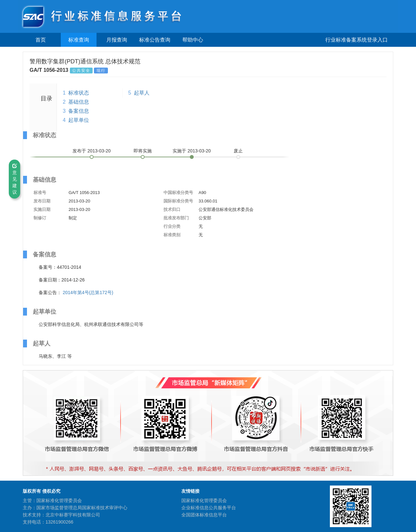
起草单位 (79, 120)
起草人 (142, 93)
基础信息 (79, 102)
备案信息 (79, 111)
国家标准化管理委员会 (204, 500)
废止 (238, 151)
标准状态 (79, 93)
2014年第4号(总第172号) (88, 292)
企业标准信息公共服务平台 (209, 508)
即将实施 (143, 151)
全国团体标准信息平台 (204, 515)
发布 (92, 151)
